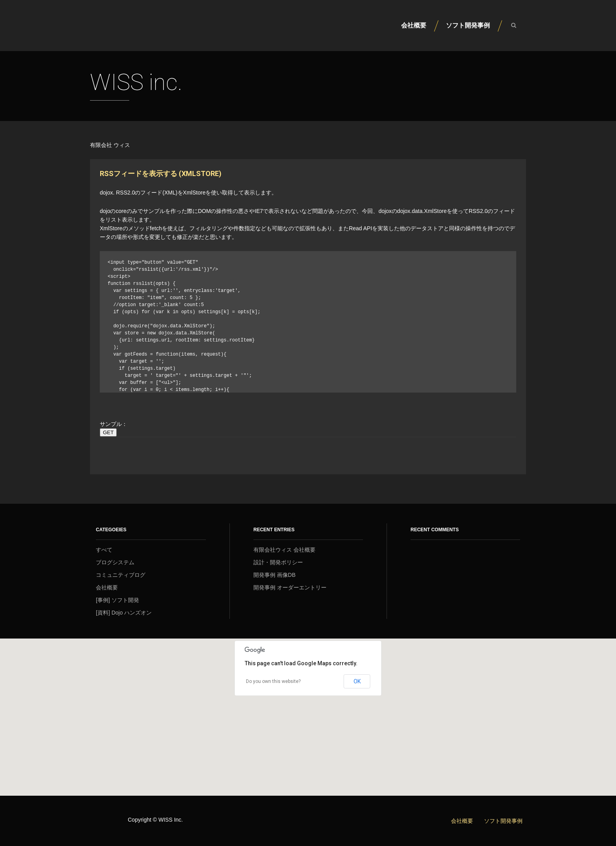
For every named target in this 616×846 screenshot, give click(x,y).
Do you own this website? (273, 681)
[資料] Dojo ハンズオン (124, 613)
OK (357, 681)
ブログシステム (115, 562)
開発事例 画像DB (274, 575)
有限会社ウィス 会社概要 (284, 550)
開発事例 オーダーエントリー (290, 587)
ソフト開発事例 (468, 25)
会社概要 (414, 25)
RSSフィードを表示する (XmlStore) (161, 173)
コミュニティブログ (121, 575)
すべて (104, 550)
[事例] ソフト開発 (117, 600)
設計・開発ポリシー (278, 562)
